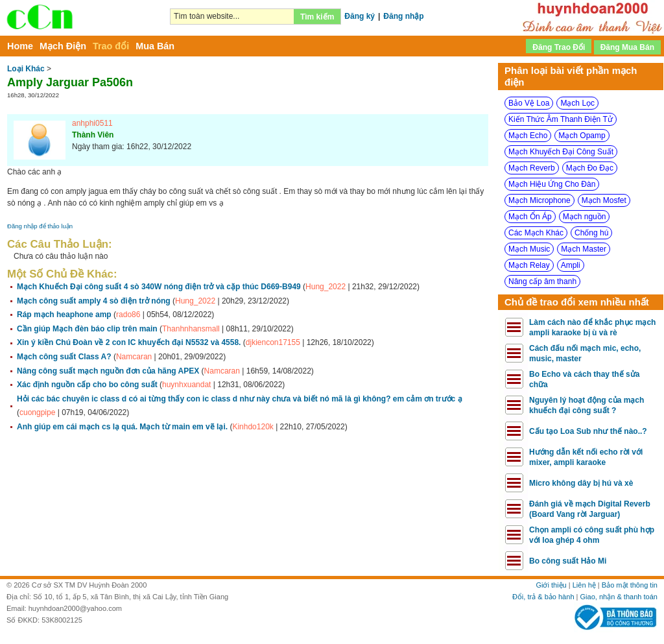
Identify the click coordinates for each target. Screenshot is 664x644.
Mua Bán (155, 46)
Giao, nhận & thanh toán (619, 597)
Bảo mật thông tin (630, 585)
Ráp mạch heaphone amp (64, 315)
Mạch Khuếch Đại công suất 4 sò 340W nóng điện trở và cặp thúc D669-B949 (159, 287)
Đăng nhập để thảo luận (40, 226)
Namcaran (134, 357)
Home (20, 46)
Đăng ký (360, 16)
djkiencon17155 (273, 342)
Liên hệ (584, 585)
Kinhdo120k (253, 427)
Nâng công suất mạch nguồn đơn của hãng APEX (108, 371)
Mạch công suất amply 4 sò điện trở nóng (94, 301)
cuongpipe (37, 412)
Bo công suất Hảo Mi (568, 561)
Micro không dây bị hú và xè (581, 483)
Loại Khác (26, 69)
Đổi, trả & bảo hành (543, 597)
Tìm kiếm (317, 17)
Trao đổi (111, 46)
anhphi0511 (92, 123)
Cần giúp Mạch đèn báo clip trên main (87, 329)
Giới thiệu (551, 585)
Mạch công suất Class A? (64, 357)
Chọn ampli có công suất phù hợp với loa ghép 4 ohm (592, 535)
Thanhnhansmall (191, 329)
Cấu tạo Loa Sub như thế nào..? (588, 431)
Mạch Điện (63, 46)
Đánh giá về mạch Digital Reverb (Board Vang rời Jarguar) (590, 509)
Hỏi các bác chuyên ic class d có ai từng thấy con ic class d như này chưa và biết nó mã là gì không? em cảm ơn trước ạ (240, 399)
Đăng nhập (403, 16)
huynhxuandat (186, 385)
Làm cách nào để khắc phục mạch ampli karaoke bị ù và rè (592, 328)
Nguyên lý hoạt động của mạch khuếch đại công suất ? (587, 405)
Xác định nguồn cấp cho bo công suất (87, 385)
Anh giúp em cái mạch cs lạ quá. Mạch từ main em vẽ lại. (122, 427)
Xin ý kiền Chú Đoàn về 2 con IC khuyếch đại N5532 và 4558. (129, 342)
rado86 (128, 315)
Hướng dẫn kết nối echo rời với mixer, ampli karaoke (586, 457)
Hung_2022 (326, 287)
